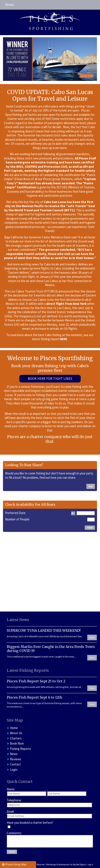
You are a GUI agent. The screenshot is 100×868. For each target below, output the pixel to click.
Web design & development (58, 864)
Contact (15, 764)
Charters (16, 738)
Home (14, 728)
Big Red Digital (79, 864)
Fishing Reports (20, 749)
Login (14, 770)
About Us (16, 733)
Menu (9, 5)
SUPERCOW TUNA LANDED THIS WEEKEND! (44, 630)
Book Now (17, 743)
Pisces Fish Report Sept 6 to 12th (35, 697)
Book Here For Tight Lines (50, 378)
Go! (91, 486)
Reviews (16, 759)
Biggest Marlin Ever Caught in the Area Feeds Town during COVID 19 (51, 649)
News (14, 754)
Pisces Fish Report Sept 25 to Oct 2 (36, 681)
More (92, 637)
